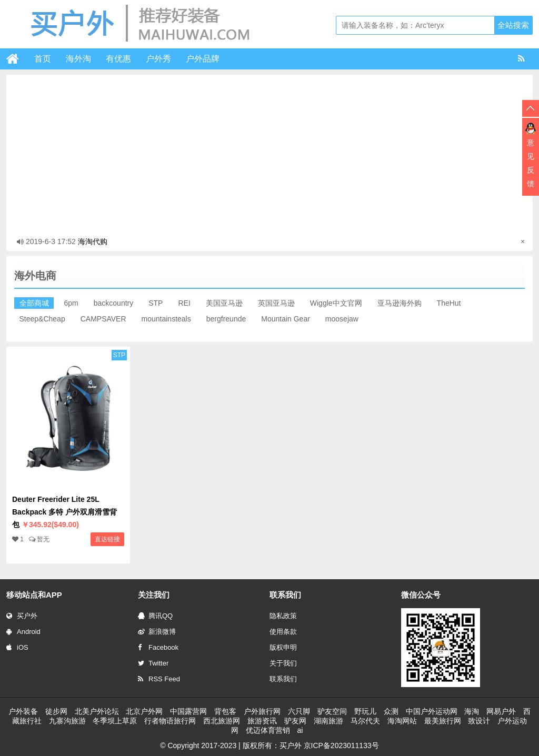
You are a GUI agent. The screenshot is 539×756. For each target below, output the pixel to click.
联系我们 (283, 679)
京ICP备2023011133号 (341, 745)
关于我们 (283, 663)
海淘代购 (93, 241)
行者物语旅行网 (170, 721)
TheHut (449, 303)
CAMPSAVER (103, 319)
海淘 (472, 711)
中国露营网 (188, 711)
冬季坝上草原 (115, 721)
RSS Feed (159, 679)
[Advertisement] (269, 154)
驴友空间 (332, 711)
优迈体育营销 (268, 730)
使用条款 (283, 632)
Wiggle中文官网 (336, 303)
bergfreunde (226, 319)
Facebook (158, 647)
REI (184, 303)
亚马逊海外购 (400, 303)
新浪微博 (157, 632)
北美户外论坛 (97, 711)
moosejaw (342, 319)
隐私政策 (283, 616)
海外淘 (78, 59)
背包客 (225, 711)
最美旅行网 (443, 721)
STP (156, 303)
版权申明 (283, 647)
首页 (43, 59)
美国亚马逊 (224, 303)
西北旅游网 (222, 721)
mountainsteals (166, 319)
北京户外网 (144, 711)
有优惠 (118, 59)
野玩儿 (365, 711)
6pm (71, 303)
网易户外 (501, 711)
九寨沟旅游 (67, 721)
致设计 (479, 721)
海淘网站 (402, 721)
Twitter (153, 663)
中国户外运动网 (432, 711)
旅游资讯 (262, 721)
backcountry (113, 303)
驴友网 (295, 721)
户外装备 (23, 711)
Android (23, 632)
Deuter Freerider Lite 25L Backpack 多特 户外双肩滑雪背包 (64, 512)
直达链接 (107, 539)
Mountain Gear (286, 319)
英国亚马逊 (276, 303)
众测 (391, 711)
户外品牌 (203, 59)
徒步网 (56, 711)
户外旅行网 (262, 711)
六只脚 (299, 711)
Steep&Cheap (42, 319)
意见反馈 (531, 163)
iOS (17, 647)
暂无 (43, 539)
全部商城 (34, 303)
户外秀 (158, 59)
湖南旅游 (328, 721)
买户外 (22, 616)
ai (300, 730)
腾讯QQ (155, 616)
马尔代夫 (365, 721)
